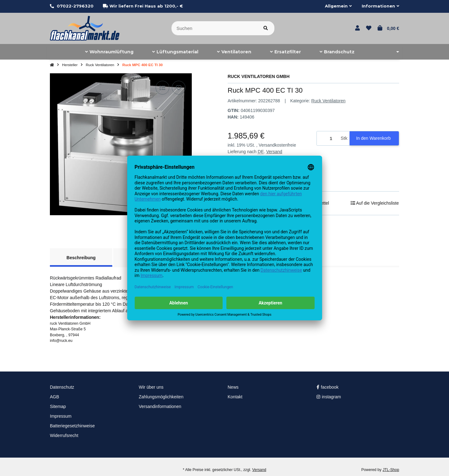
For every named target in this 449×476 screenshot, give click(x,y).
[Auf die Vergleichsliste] (162, 88)
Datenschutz (62, 387)
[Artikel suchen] (266, 28)
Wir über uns (151, 387)
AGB (55, 397)
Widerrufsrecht (64, 435)
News (233, 387)
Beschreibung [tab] (81, 258)
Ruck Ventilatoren (328, 101)
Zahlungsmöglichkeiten (161, 397)
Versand (274, 152)
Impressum (61, 416)
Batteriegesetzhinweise (72, 426)
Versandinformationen (160, 406)
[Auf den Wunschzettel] (179, 88)
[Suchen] (214, 28)
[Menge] (328, 138)
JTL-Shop (391, 470)
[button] (338, 6)
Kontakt (235, 397)
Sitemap (58, 406)
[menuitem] (109, 52)
